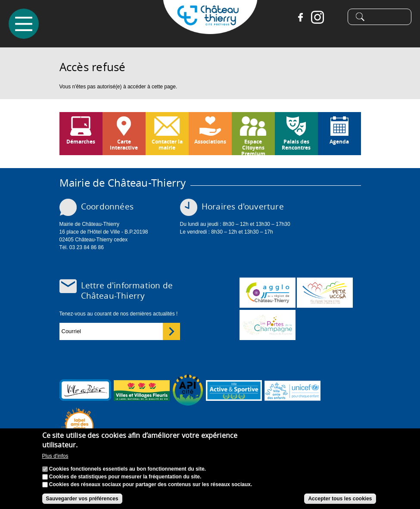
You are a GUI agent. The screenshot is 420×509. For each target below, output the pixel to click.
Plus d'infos (55, 456)
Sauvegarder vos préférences (82, 499)
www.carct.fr (268, 293)
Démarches (81, 142)
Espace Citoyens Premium (253, 147)
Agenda (339, 142)
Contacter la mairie (167, 145)
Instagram (317, 17)
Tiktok (335, 17)
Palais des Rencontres (296, 145)
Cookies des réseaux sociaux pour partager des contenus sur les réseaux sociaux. (151, 484)
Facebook (300, 17)
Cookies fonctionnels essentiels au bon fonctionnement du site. (128, 469)
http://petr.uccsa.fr (325, 293)
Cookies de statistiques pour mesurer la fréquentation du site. (125, 477)
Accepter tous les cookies (340, 499)
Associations (210, 142)
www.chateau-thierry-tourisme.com (268, 325)
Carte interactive (124, 145)
